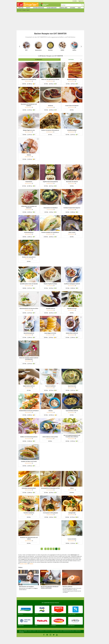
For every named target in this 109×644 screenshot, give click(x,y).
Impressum (42, 631)
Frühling (21, 8)
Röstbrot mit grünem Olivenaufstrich (50, 130)
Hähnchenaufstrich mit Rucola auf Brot (29, 308)
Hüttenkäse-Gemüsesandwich (29, 488)
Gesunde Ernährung (39, 8)
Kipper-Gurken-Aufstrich (29, 386)
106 (48, 549)
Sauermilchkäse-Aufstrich (72, 411)
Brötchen (50, 50)
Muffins (74, 50)
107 (51, 549)
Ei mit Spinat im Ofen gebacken (51, 513)
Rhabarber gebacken (72, 79)
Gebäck (62, 50)
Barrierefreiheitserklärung (69, 631)
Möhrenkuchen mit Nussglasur (26, 587)
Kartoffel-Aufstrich (51, 308)
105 (46, 549)
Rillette (72, 488)
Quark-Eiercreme (72, 386)
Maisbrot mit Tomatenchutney (29, 79)
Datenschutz (47, 631)
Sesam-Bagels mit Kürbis (50, 333)
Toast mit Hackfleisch (50, 386)
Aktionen (73, 8)
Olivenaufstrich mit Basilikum (51, 208)
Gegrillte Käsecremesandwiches (50, 182)
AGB (38, 631)
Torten (26, 564)
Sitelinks (30, 631)
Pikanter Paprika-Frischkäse (50, 284)
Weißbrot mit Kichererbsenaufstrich (29, 437)
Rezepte (28, 8)
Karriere (25, 631)
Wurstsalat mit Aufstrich (72, 182)
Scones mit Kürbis (72, 539)
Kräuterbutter (29, 182)
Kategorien (21, 632)
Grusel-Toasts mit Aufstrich (72, 106)
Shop (79, 8)
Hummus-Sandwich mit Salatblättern (50, 232)
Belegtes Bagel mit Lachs (29, 130)
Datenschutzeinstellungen (56, 631)
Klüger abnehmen (52, 8)
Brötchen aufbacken (68, 587)
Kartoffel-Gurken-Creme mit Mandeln (29, 284)
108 (54, 549)
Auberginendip (72, 513)
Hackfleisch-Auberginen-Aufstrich (72, 284)
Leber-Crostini (72, 232)
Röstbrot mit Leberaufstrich (29, 257)
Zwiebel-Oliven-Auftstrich (72, 333)
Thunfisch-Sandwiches (29, 513)
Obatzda (29, 155)
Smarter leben (63, 8)
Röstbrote (51, 106)
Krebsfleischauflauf (72, 130)
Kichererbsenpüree (29, 232)
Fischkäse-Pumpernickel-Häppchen (72, 208)
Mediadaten (78, 631)
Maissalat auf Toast (72, 308)
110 (59, 549)
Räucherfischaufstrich (29, 333)
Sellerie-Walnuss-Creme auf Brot (50, 437)
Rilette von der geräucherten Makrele (50, 79)
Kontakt (34, 631)
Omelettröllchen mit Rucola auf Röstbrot (29, 411)
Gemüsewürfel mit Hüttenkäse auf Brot (50, 488)
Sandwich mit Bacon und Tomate (29, 461)
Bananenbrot (38, 50)
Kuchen (22, 564)
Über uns (21, 631)
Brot (26, 50)
